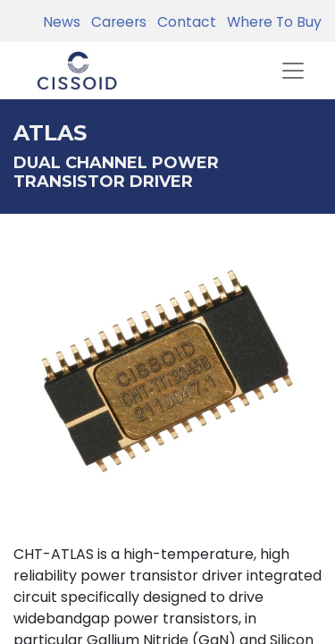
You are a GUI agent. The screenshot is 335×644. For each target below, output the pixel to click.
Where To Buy (271, 22)
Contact (183, 22)
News (62, 22)
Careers (115, 22)
